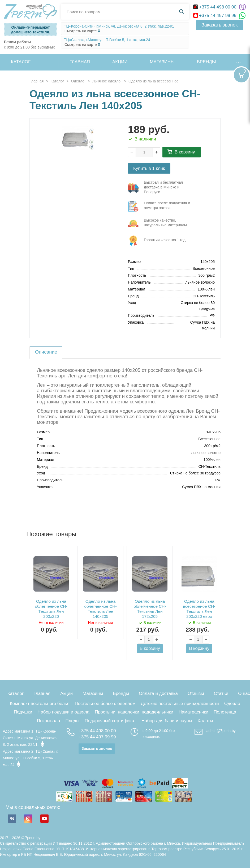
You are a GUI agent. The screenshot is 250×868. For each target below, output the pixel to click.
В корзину (185, 152)
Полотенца (225, 712)
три (162, 188)
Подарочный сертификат (110, 721)
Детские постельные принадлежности (180, 704)
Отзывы (196, 693)
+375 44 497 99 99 (215, 16)
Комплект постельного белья (40, 704)
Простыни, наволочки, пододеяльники (134, 712)
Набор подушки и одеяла (63, 712)
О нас (244, 693)
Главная (80, 62)
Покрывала (48, 721)
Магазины (162, 62)
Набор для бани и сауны (167, 721)
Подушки (23, 712)
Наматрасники (193, 712)
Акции (120, 62)
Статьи (221, 693)
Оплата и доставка (158, 693)
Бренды (206, 62)
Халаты (205, 721)
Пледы (72, 721)
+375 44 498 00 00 (215, 7)
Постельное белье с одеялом (105, 704)
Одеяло (232, 704)
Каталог (21, 62)
